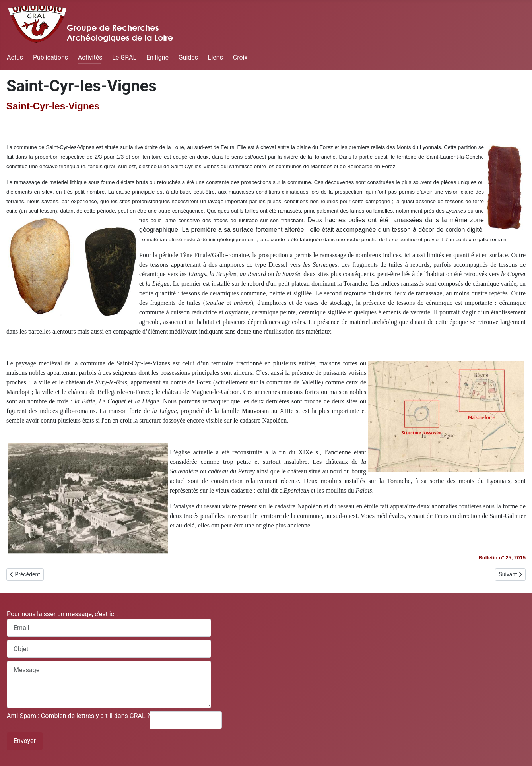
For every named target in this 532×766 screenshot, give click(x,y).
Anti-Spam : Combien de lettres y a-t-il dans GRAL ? (78, 716)
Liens (216, 57)
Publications (50, 57)
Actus (15, 57)
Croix (240, 57)
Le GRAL (124, 57)
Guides (188, 57)
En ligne (157, 57)
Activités (90, 57)
